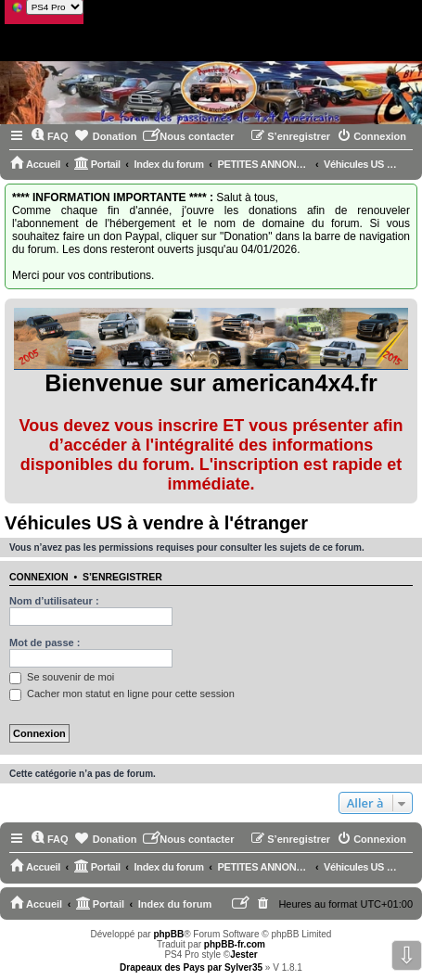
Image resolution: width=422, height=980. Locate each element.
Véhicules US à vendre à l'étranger (156, 523)
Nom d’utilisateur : (54, 601)
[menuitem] (50, 136)
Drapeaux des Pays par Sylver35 (191, 967)
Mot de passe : (45, 643)
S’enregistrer (122, 577)
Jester (243, 955)
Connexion (39, 577)
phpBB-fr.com (235, 944)
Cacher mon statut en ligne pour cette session (122, 694)
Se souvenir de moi (62, 677)
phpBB (168, 934)
